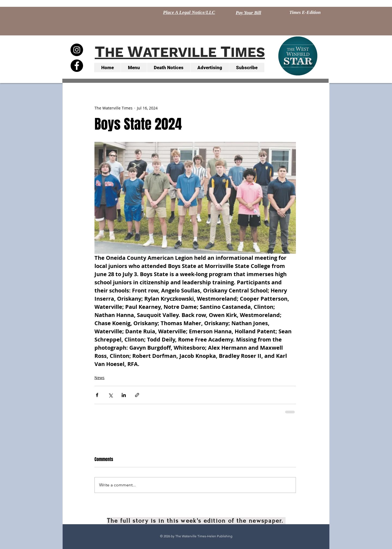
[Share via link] (137, 395)
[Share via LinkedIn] (124, 395)
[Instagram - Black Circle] (77, 50)
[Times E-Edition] (305, 13)
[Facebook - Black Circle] (77, 66)
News (99, 378)
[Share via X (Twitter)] (110, 395)
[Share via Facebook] (97, 395)
